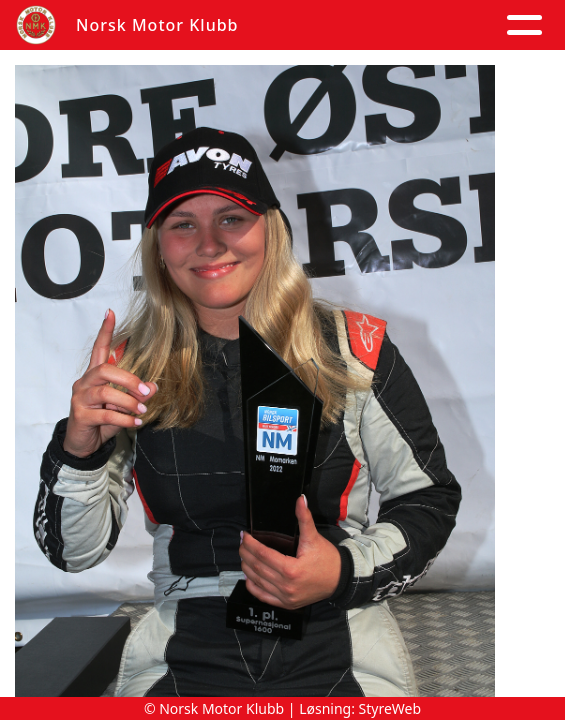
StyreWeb (390, 708)
